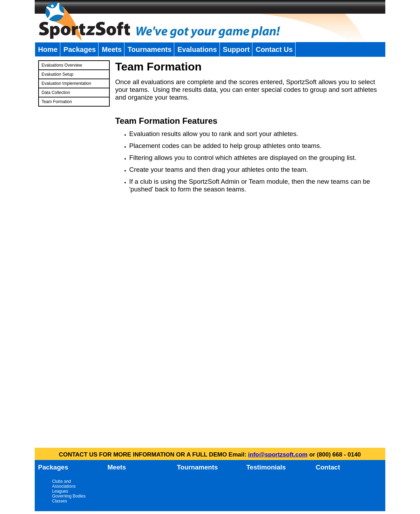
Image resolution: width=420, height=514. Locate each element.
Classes (60, 501)
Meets (112, 49)
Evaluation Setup (58, 74)
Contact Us (274, 49)
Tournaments (150, 49)
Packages (80, 49)
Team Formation (57, 102)
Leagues (60, 491)
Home (48, 49)
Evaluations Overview (62, 65)
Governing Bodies (69, 496)
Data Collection (56, 93)
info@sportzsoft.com (278, 455)
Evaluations (197, 49)
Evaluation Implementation (66, 83)
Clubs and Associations (64, 484)
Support (236, 49)
